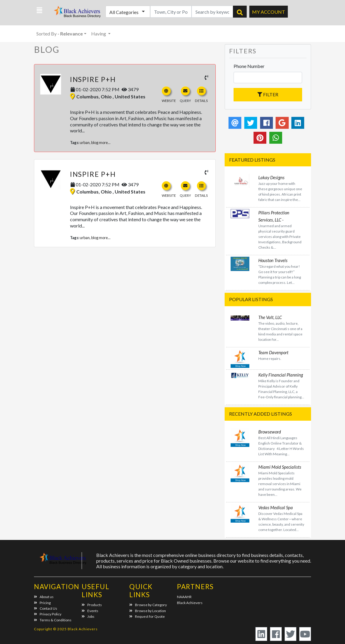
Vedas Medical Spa (276, 507)
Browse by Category (148, 605)
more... (105, 143)
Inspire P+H (93, 79)
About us (44, 597)
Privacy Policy (48, 614)
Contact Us (46, 608)
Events (90, 611)
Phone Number (249, 66)
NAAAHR (184, 597)
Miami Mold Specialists (280, 467)
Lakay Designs (271, 177)
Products (92, 605)
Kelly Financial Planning (281, 375)
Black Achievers (190, 603)
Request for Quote (147, 616)
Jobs (88, 616)
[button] (39, 10)
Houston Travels (273, 260)
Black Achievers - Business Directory (75, 14)
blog (95, 143)
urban (85, 143)
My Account (269, 12)
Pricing (42, 603)
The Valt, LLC (270, 317)
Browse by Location (148, 611)
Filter (268, 94)
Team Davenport (273, 352)
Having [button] (99, 34)
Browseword (270, 432)
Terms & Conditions (53, 620)
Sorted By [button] (60, 34)
